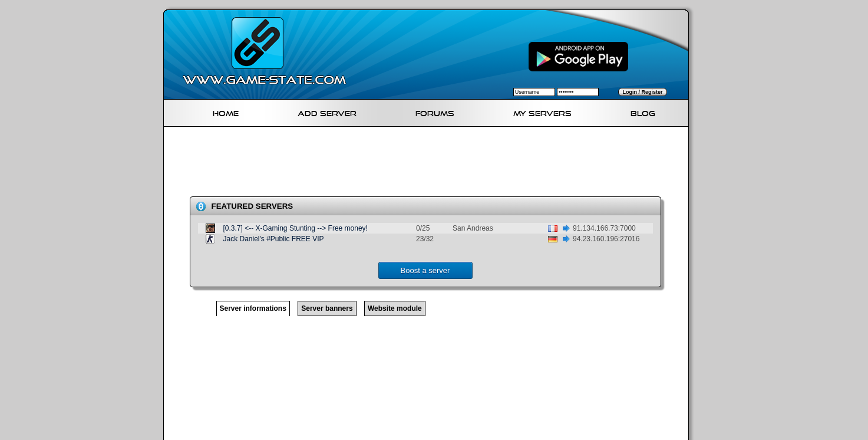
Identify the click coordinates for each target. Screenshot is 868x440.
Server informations (253, 308)
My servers (542, 112)
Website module (395, 308)
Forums (435, 112)
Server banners (327, 308)
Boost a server (425, 270)
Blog (643, 112)
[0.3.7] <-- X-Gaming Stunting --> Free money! (296, 228)
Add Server (327, 112)
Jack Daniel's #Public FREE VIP (274, 239)
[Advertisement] (431, 164)
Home (226, 112)
